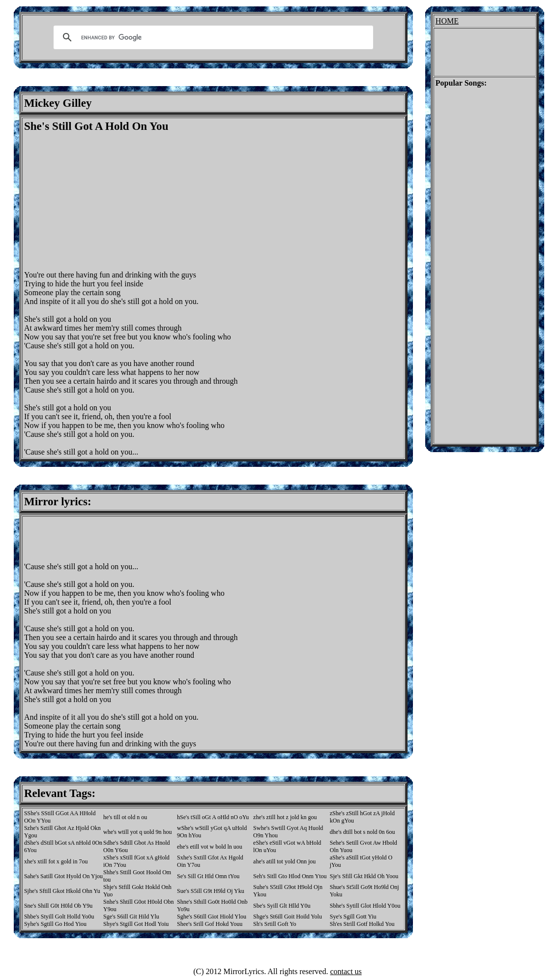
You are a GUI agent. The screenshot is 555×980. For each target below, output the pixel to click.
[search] (212, 37)
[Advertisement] (107, 202)
